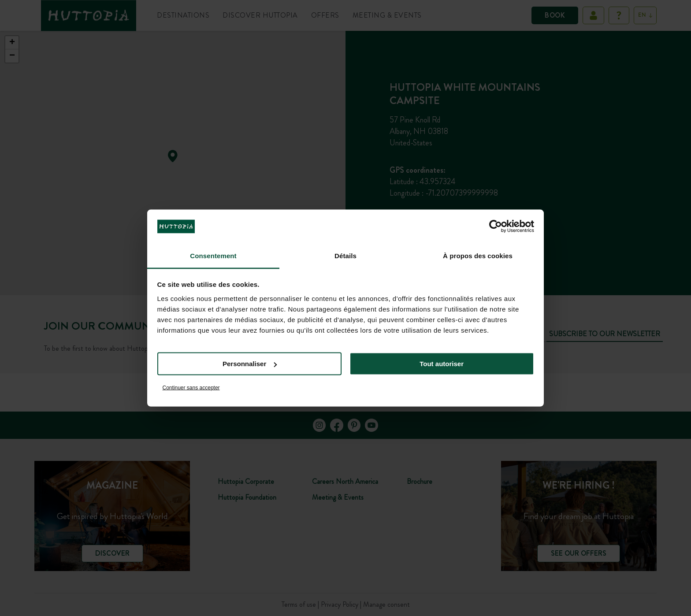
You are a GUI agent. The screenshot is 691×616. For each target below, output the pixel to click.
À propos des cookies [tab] (478, 255)
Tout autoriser (442, 364)
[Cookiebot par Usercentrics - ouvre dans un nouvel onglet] (496, 226)
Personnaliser (250, 364)
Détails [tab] (345, 255)
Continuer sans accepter (191, 387)
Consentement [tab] (213, 255)
